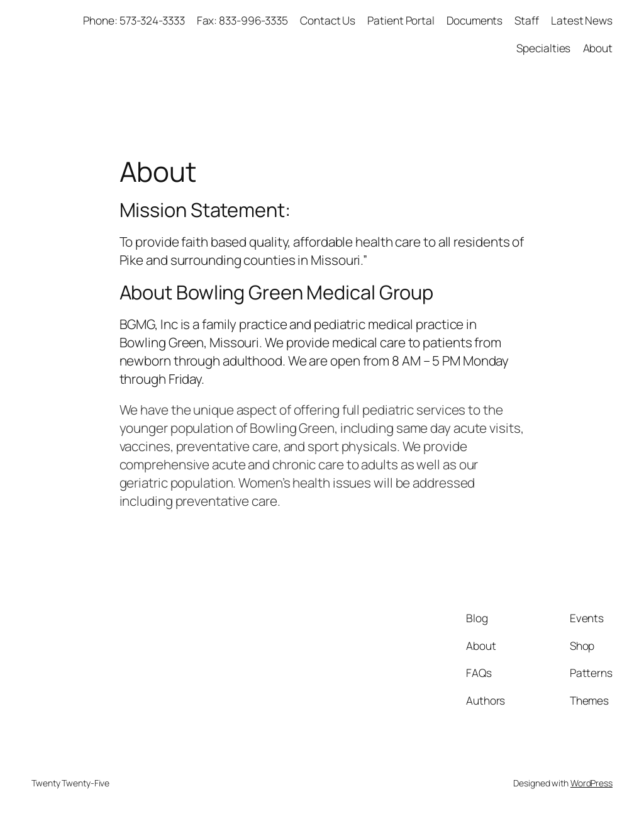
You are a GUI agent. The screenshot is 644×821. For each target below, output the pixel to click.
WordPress (591, 783)
